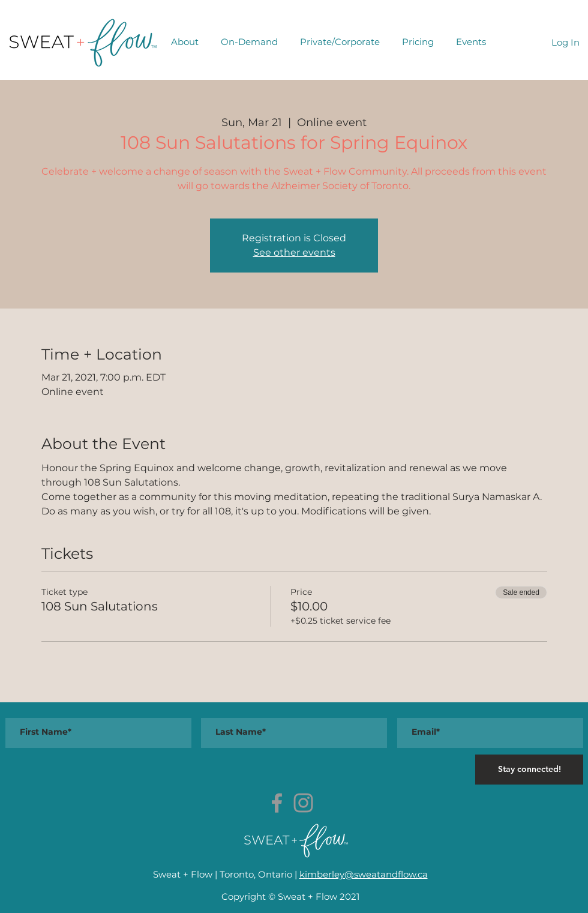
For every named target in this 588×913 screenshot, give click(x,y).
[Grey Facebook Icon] (277, 803)
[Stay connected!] (529, 770)
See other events (294, 252)
